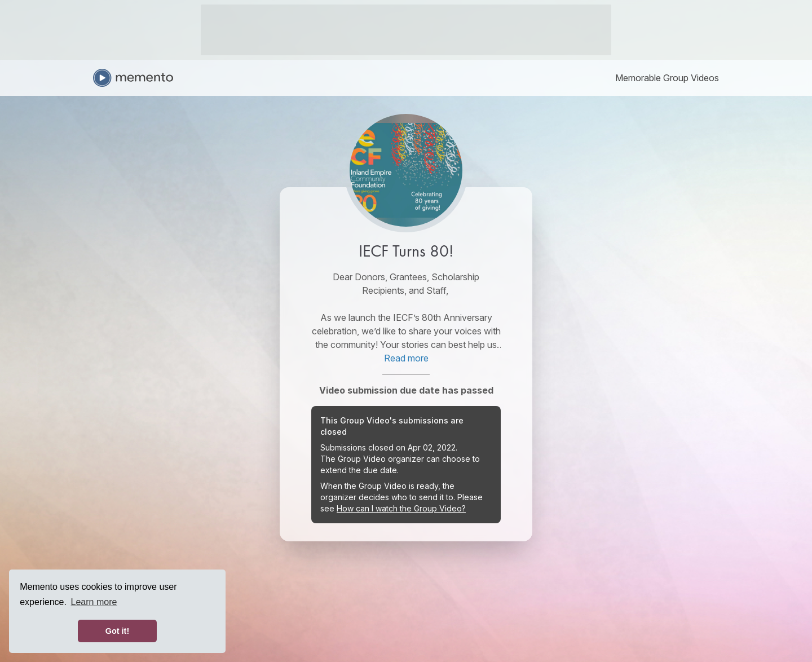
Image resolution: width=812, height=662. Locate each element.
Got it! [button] (117, 631)
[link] (667, 78)
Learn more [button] (94, 602)
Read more (406, 358)
